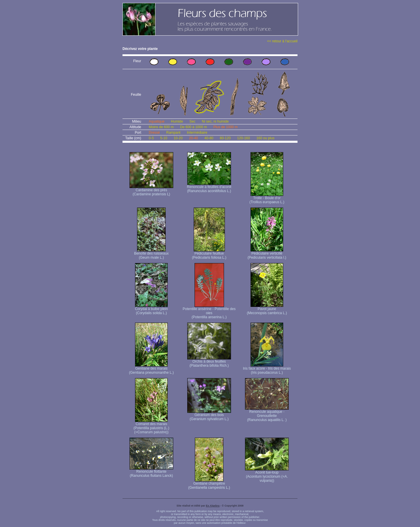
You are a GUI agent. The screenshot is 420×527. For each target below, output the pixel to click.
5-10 (164, 138)
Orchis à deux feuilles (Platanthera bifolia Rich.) (209, 362)
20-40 (194, 138)
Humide (177, 121)
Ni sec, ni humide (215, 121)
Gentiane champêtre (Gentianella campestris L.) (209, 484)
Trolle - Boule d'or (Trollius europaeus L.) (267, 198)
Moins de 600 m (161, 127)
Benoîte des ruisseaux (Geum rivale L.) (152, 254)
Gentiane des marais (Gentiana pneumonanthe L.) (151, 369)
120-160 (244, 138)
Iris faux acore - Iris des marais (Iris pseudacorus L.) (267, 369)
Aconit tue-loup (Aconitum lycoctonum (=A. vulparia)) (267, 475)
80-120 (225, 138)
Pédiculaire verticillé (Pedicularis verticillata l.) (267, 254)
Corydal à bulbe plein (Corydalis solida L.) (152, 309)
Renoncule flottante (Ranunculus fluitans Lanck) (151, 472)
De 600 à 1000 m (193, 127)
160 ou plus (265, 138)
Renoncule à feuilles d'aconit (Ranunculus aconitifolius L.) (209, 187)
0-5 (151, 138)
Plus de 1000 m (225, 127)
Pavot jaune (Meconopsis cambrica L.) (267, 309)
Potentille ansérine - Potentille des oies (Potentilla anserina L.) (209, 311)
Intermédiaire (197, 133)
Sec (192, 121)
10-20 (178, 138)
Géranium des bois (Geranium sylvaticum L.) (209, 415)
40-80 (209, 138)
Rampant (173, 133)
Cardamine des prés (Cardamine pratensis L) (151, 191)
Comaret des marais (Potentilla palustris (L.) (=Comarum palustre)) (152, 426)
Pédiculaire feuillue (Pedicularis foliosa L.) (209, 254)
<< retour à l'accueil (282, 41)
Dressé (154, 133)
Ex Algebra (213, 506)
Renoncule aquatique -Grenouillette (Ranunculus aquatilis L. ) (267, 414)
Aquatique (157, 121)
